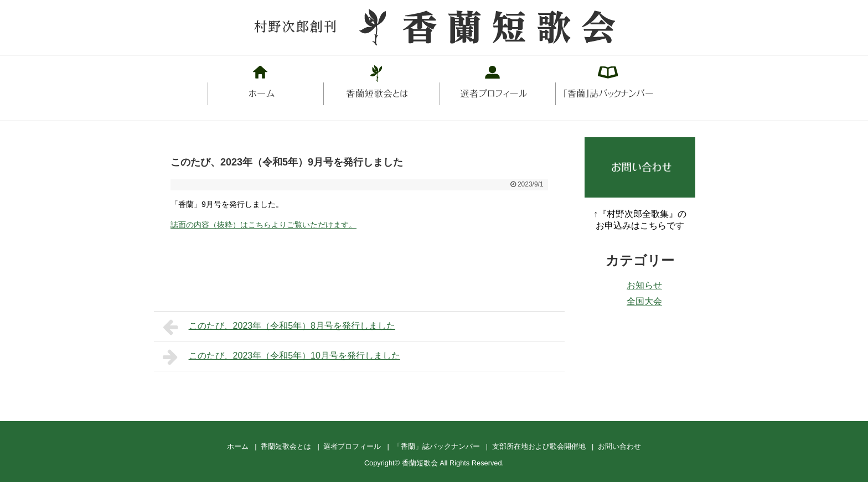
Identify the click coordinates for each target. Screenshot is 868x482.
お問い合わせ (619, 446)
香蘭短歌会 (420, 463)
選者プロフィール (352, 446)
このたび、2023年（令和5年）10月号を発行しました (281, 357)
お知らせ (644, 285)
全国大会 (644, 301)
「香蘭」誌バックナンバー (437, 446)
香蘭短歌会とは (286, 446)
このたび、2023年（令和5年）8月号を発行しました (279, 327)
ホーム (238, 446)
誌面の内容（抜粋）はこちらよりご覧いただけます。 (263, 225)
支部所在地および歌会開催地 (539, 446)
